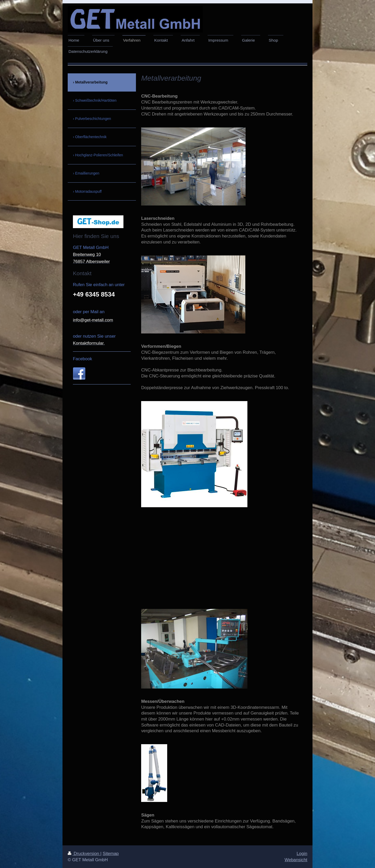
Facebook (83, 359)
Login (302, 854)
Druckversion (84, 854)
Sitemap (111, 854)
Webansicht (296, 860)
